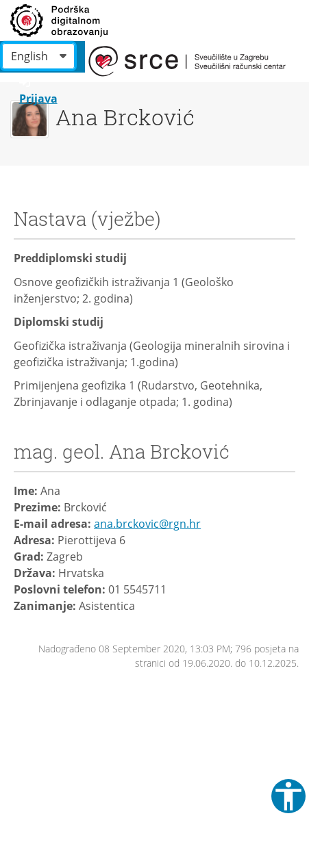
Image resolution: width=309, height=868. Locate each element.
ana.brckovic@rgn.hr (147, 524)
